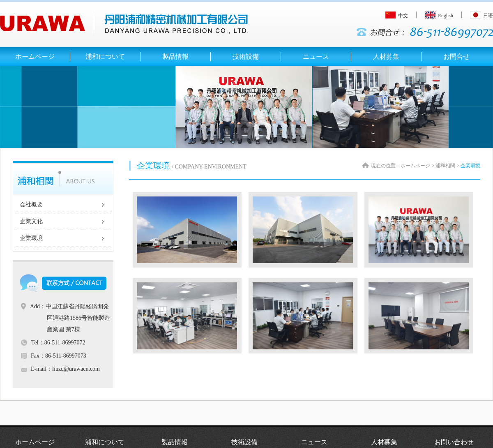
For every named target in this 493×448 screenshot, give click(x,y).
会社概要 (31, 204)
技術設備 (244, 442)
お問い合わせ (454, 442)
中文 (396, 16)
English (439, 16)
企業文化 (31, 221)
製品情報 (175, 442)
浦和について (105, 442)
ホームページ (35, 442)
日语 (481, 16)
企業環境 (31, 238)
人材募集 (384, 442)
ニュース (314, 442)
